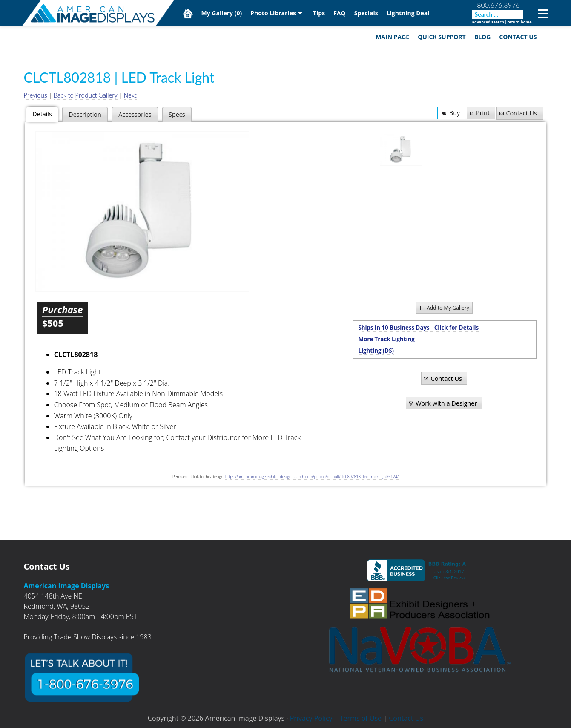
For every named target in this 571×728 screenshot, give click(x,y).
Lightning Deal (408, 13)
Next (130, 95)
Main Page (392, 37)
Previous (36, 95)
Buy (450, 113)
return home (519, 22)
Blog (483, 37)
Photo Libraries (273, 13)
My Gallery (222, 13)
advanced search (488, 22)
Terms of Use (361, 718)
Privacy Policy (311, 718)
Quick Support (442, 37)
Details (42, 114)
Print (479, 113)
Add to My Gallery (443, 308)
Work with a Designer (442, 403)
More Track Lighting (387, 339)
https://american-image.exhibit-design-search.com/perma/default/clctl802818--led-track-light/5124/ (312, 476)
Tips (319, 13)
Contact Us (518, 37)
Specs (177, 114)
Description (85, 114)
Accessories (135, 114)
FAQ (340, 13)
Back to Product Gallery (86, 95)
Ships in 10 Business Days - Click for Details (419, 328)
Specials (366, 13)
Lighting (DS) (376, 351)
